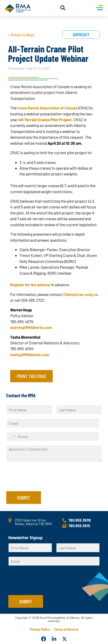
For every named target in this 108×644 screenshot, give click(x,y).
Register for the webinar (30, 285)
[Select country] (12, 436)
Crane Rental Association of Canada (47, 108)
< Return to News (21, 35)
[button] (63, 8)
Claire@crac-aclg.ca (80, 294)
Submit (24, 497)
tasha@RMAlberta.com (30, 355)
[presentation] (41, 484)
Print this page (31, 376)
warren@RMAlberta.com (31, 327)
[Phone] (53, 436)
